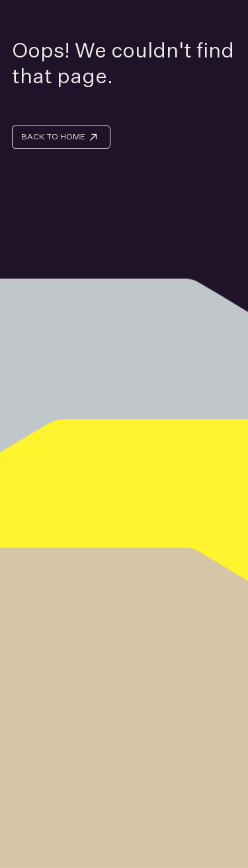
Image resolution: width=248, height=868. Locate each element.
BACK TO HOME (53, 136)
